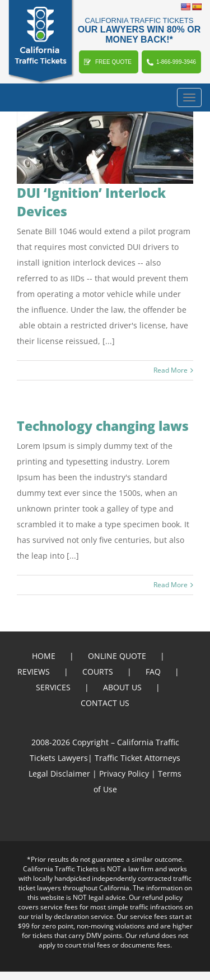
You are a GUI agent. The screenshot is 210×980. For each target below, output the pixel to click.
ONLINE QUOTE (117, 656)
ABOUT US (122, 687)
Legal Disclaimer (59, 774)
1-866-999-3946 (176, 62)
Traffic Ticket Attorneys (137, 758)
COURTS (98, 672)
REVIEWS (34, 672)
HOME (44, 656)
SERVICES (53, 687)
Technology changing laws (103, 426)
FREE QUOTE (113, 62)
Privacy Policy (124, 774)
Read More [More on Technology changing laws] (171, 585)
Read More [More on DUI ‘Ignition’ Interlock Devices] (171, 370)
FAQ (153, 672)
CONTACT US (105, 703)
